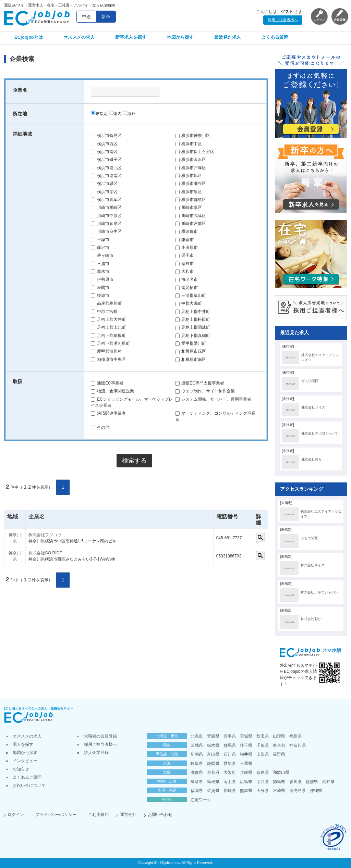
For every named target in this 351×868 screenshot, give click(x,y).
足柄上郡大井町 (108, 319)
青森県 (213, 736)
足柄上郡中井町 (193, 312)
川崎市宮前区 (191, 224)
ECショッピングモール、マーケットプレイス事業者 (132, 402)
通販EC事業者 (107, 383)
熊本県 (246, 791)
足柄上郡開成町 (193, 327)
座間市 (100, 288)
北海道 (197, 736)
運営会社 (128, 815)
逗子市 (184, 255)
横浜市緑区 (104, 184)
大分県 (263, 791)
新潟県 (197, 754)
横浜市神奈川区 (193, 136)
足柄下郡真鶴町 (193, 336)
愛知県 (230, 764)
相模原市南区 (191, 360)
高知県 (328, 782)
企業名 (37, 517)
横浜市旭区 (189, 176)
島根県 (213, 782)
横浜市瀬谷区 (191, 184)
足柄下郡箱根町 (108, 336)
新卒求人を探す (131, 37)
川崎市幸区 (189, 207)
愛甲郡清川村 (106, 351)
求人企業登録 (96, 753)
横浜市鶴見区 (106, 136)
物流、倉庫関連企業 (112, 391)
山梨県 (263, 754)
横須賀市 (186, 231)
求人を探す (23, 744)
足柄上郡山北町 (108, 327)
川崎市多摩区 (106, 224)
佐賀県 (213, 791)
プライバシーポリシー (56, 815)
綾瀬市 (100, 295)
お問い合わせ (160, 815)
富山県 (213, 754)
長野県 (279, 754)
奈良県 (263, 772)
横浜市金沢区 (191, 160)
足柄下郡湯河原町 (110, 343)
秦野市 (184, 264)
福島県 (295, 736)
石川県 (230, 754)
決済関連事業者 (108, 413)
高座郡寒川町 (106, 303)
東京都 (279, 745)
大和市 (184, 272)
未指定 (99, 114)
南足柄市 (186, 288)
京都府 (213, 772)
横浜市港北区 (106, 168)
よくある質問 (275, 37)
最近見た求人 (228, 37)
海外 (129, 114)
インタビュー (25, 761)
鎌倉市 (184, 240)
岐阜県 (197, 764)
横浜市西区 (104, 144)
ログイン (16, 815)
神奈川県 (298, 745)
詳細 (260, 537)
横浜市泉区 (189, 192)
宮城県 (246, 736)
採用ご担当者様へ (283, 20)
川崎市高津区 (191, 216)
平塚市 (100, 240)
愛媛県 (312, 782)
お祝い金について (29, 785)
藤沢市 (100, 248)
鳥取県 (197, 782)
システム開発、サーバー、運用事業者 (213, 399)
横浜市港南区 (106, 176)
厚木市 (100, 272)
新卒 (106, 17)
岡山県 (230, 782)
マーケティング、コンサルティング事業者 (215, 416)
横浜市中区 (189, 144)
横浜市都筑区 (191, 200)
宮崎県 (279, 791)
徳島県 (279, 782)
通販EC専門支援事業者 (200, 383)
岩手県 (230, 736)
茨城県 (197, 745)
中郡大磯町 (189, 303)
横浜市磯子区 (106, 160)
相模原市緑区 (191, 351)
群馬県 (230, 745)
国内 (115, 114)
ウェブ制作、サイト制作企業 (205, 391)
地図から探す (180, 37)
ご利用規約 (98, 815)
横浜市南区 (104, 152)
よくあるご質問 (27, 777)
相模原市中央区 (108, 360)
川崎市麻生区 (106, 231)
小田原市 (186, 248)
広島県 (246, 782)
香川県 (295, 782)
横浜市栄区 (104, 192)
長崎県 (230, 791)
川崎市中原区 (106, 216)
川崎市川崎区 (106, 207)
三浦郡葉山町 (191, 295)
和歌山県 (281, 772)
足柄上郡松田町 (193, 319)
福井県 (246, 754)
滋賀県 (197, 772)
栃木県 (213, 745)
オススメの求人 (79, 37)
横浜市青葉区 (106, 200)
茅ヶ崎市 (102, 255)
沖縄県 (316, 791)
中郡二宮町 (104, 312)
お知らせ (21, 769)
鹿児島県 (298, 791)
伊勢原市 (102, 279)
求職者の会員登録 (100, 736)
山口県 (263, 782)
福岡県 (197, 791)
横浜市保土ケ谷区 (195, 152)
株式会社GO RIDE (45, 553)
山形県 (279, 736)
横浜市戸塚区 (191, 168)
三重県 (246, 764)
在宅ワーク (201, 800)
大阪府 (230, 772)
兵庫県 (246, 772)
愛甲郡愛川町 (191, 343)
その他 (100, 427)
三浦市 (100, 264)
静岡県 (213, 764)
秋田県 (263, 736)
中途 (86, 17)
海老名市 (186, 279)
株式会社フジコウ (45, 535)
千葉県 (263, 745)
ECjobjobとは (29, 37)
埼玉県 (246, 745)
